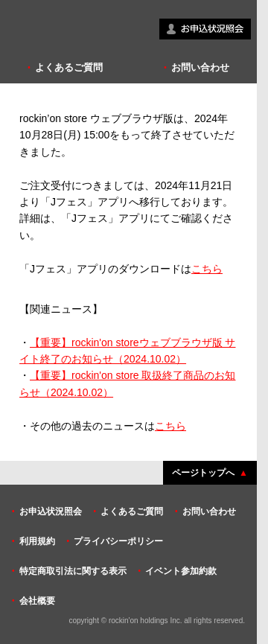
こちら (207, 269)
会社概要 (37, 601)
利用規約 (37, 541)
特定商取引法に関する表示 (73, 571)
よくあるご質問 (69, 67)
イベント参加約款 (181, 571)
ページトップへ (203, 473)
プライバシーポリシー (118, 541)
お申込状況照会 (51, 511)
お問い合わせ (200, 67)
